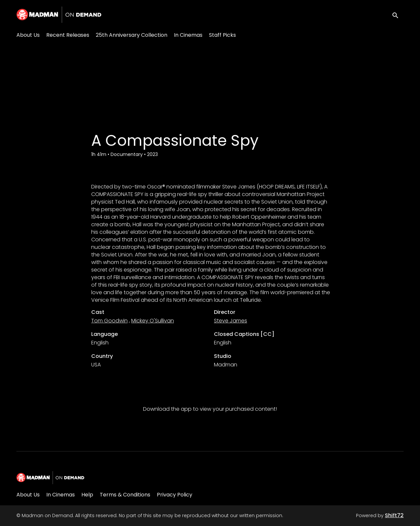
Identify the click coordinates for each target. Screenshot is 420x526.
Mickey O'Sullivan (153, 321)
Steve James (231, 321)
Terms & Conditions (125, 495)
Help (87, 495)
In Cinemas (188, 35)
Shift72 (394, 515)
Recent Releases (68, 35)
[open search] (398, 15)
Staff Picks (222, 35)
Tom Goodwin (109, 321)
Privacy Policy (175, 495)
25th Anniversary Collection (132, 35)
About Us (28, 35)
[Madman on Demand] (50, 478)
